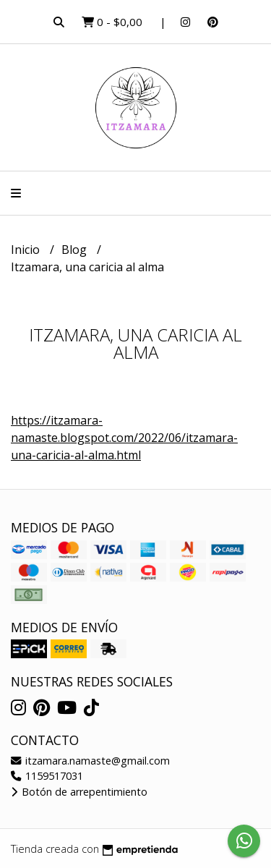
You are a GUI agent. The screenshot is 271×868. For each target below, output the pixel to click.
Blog (76, 250)
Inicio (27, 250)
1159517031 (47, 776)
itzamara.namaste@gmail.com (90, 761)
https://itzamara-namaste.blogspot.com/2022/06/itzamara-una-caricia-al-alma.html (124, 438)
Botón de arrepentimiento (79, 792)
